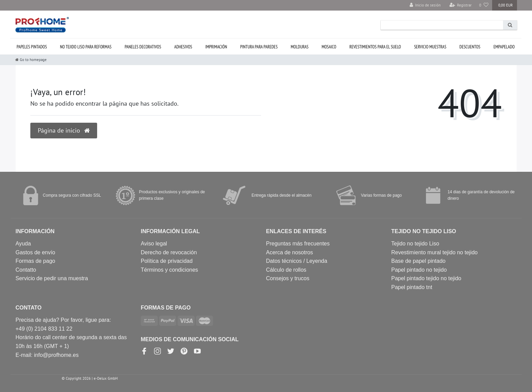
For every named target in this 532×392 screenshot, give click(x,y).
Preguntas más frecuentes (298, 244)
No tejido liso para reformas (86, 47)
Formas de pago (36, 261)
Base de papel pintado (418, 261)
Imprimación (216, 47)
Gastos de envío (36, 252)
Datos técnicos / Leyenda (297, 261)
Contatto (26, 270)
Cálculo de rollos (286, 270)
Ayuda (23, 244)
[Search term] (442, 25)
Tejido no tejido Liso (415, 244)
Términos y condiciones (169, 270)
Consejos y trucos (288, 278)
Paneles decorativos (143, 47)
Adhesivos (183, 47)
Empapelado (504, 47)
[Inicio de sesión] (425, 5)
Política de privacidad (167, 261)
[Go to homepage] (31, 60)
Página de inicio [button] (64, 130)
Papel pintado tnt (412, 287)
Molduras (300, 47)
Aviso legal (154, 244)
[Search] (510, 25)
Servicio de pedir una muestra (52, 278)
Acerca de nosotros (290, 252)
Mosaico (329, 47)
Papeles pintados (32, 47)
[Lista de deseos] (484, 5)
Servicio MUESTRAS (430, 47)
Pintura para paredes (259, 47)
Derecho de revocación (169, 252)
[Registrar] (460, 5)
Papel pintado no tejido (419, 270)
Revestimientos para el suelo (375, 47)
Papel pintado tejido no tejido (426, 278)
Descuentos (470, 47)
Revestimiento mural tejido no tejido (434, 252)
